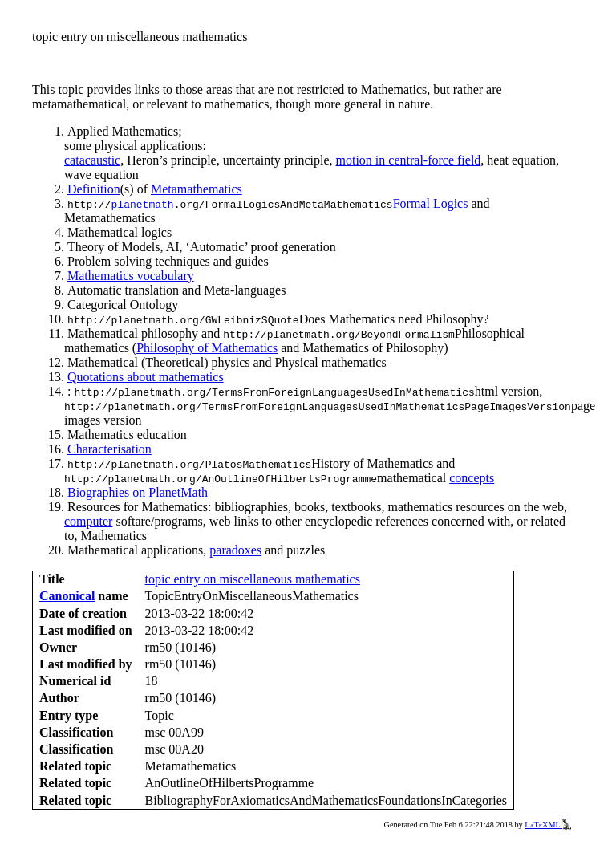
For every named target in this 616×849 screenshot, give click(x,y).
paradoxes (235, 550)
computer (88, 521)
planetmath (143, 204)
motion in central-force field (409, 160)
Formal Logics (431, 203)
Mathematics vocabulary (131, 276)
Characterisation (109, 449)
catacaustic (92, 160)
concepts (472, 478)
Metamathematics (197, 189)
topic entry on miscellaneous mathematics (253, 579)
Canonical (67, 596)
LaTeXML (548, 825)
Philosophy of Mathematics (207, 348)
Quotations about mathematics (146, 377)
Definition (94, 189)
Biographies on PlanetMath (138, 492)
